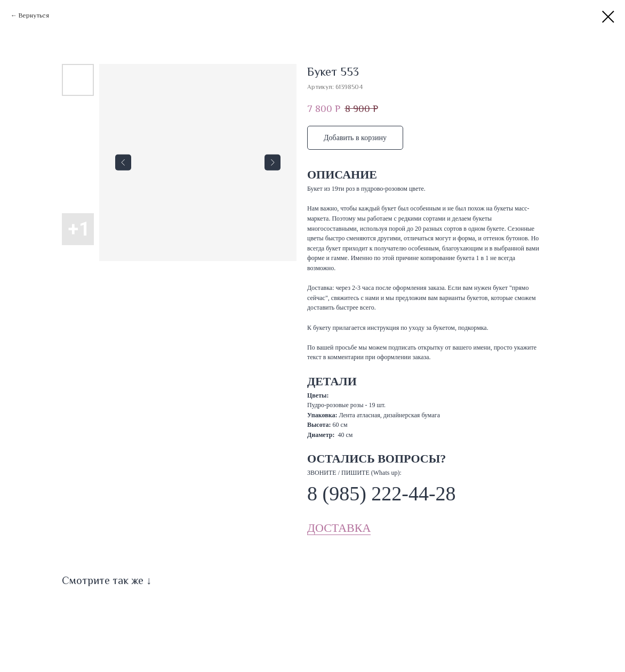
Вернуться (34, 15)
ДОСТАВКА (339, 528)
